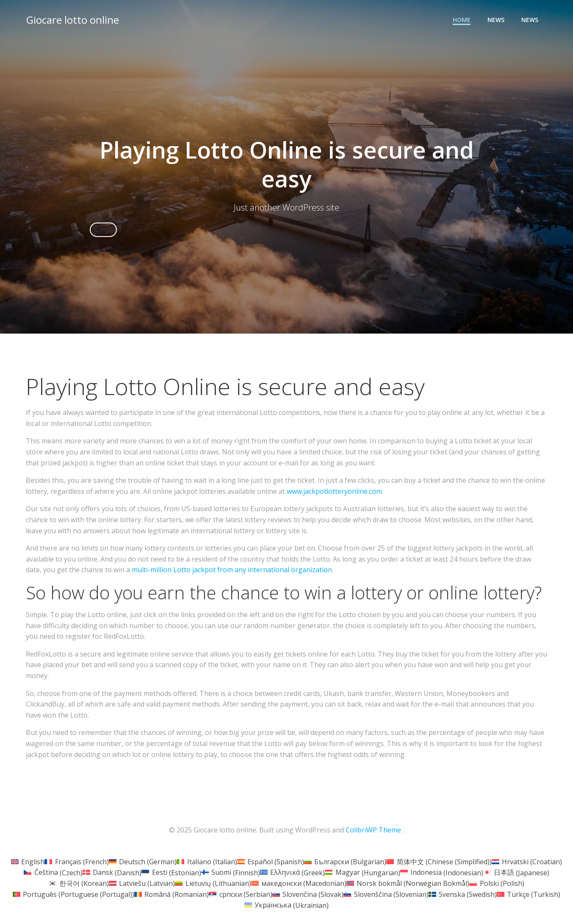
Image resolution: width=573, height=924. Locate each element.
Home (462, 19)
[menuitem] (28, 862)
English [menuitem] (33, 862)
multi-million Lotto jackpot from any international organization (232, 571)
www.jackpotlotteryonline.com (334, 493)
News (497, 19)
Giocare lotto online (72, 19)
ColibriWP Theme (373, 831)
